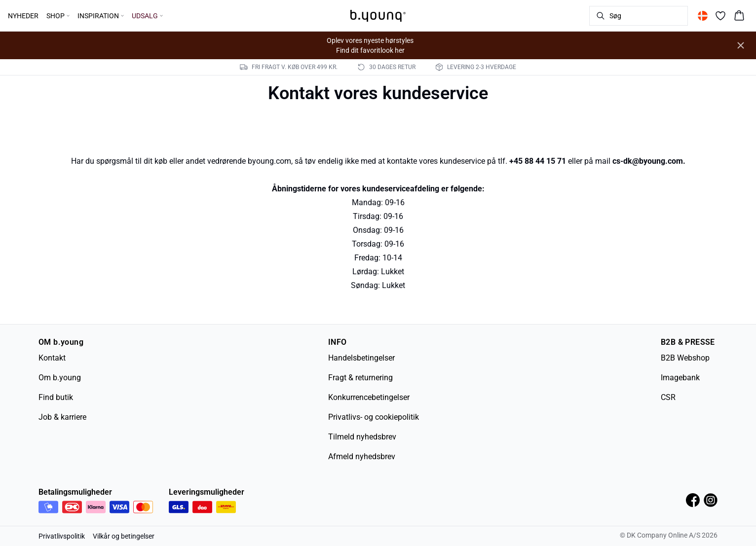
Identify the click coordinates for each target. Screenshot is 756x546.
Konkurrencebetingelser (369, 397)
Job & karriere (62, 417)
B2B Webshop (685, 358)
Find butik (56, 397)
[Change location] (703, 16)
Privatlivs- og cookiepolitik (374, 417)
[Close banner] (741, 45)
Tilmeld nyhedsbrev (362, 437)
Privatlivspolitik (62, 536)
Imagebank (680, 378)
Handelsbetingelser (361, 358)
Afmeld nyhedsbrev (362, 456)
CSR (668, 397)
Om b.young (60, 378)
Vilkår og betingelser (124, 536)
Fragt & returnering (360, 378)
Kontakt (52, 358)
